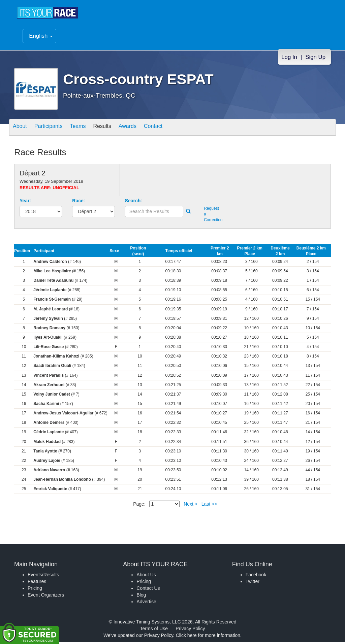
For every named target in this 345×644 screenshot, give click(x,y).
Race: (79, 203)
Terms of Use (154, 631)
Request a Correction (212, 216)
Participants (55, 130)
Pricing (35, 590)
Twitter (253, 583)
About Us (146, 577)
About (22, 130)
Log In (289, 59)
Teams (89, 130)
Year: (25, 203)
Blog (141, 597)
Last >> (209, 506)
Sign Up (315, 59)
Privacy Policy (190, 631)
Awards (147, 130)
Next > (191, 506)
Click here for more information (208, 637)
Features (37, 583)
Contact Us (148, 590)
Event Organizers (46, 597)
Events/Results (43, 577)
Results (117, 130)
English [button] (41, 38)
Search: (134, 203)
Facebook (256, 577)
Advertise (146, 604)
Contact (177, 130)
